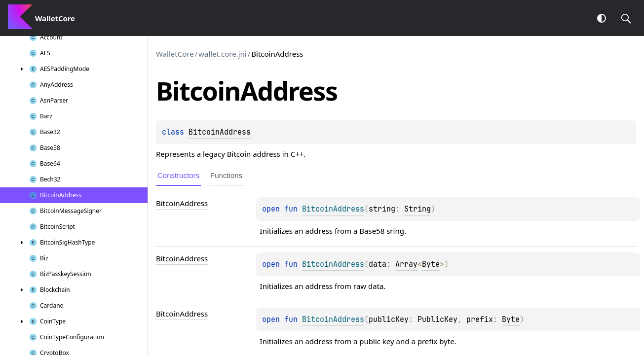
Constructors (178, 175)
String (417, 209)
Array (406, 264)
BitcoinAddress (220, 132)
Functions (226, 175)
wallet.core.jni (223, 54)
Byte (431, 264)
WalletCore (175, 54)
